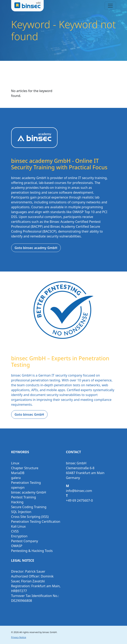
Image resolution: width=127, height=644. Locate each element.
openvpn (18, 487)
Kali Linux (18, 526)
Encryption (19, 536)
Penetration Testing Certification (36, 522)
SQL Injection (21, 512)
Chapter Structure (25, 468)
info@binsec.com (79, 491)
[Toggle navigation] (110, 6)
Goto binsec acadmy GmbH (36, 248)
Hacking (17, 502)
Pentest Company (25, 541)
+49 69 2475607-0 (79, 500)
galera (16, 478)
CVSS (15, 531)
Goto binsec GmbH (29, 414)
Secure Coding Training (29, 507)
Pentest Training (24, 497)
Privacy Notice (19, 637)
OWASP (17, 546)
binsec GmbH (50, 632)
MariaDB (18, 473)
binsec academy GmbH (29, 492)
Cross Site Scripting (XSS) (30, 517)
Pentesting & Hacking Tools (32, 551)
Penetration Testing (26, 483)
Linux (15, 463)
